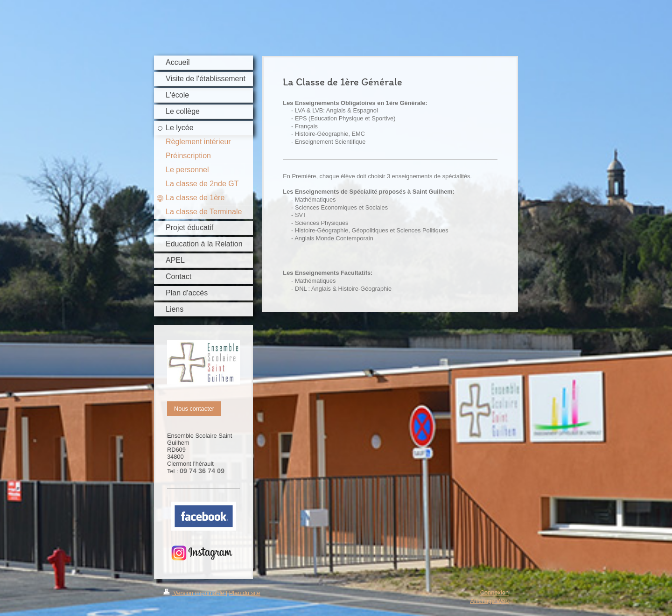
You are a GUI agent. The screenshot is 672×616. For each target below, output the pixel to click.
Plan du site (245, 593)
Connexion (494, 592)
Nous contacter (194, 409)
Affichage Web (489, 601)
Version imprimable (195, 593)
